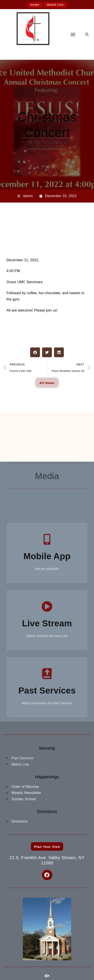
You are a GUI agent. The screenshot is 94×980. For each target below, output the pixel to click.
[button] (73, 34)
